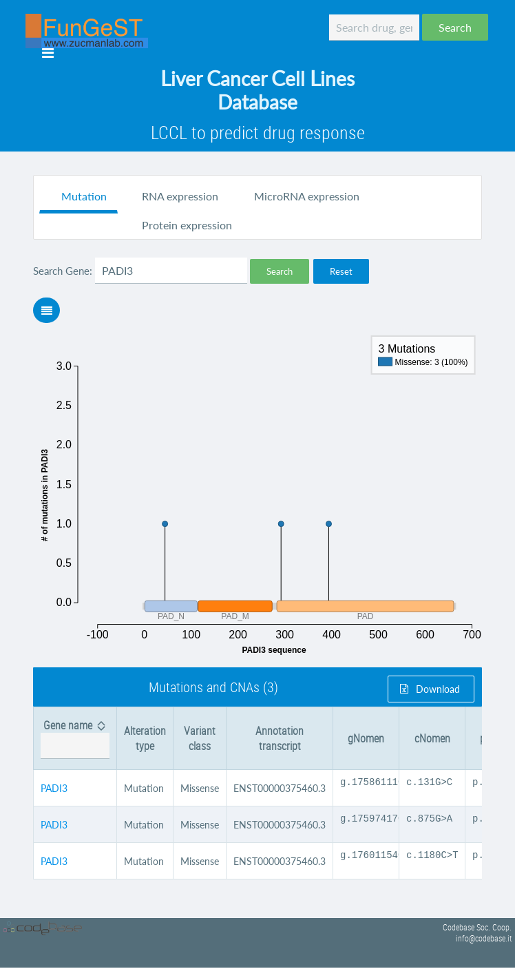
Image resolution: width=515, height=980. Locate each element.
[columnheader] (75, 739)
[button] (455, 27)
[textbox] (374, 28)
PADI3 (54, 790)
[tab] (78, 198)
